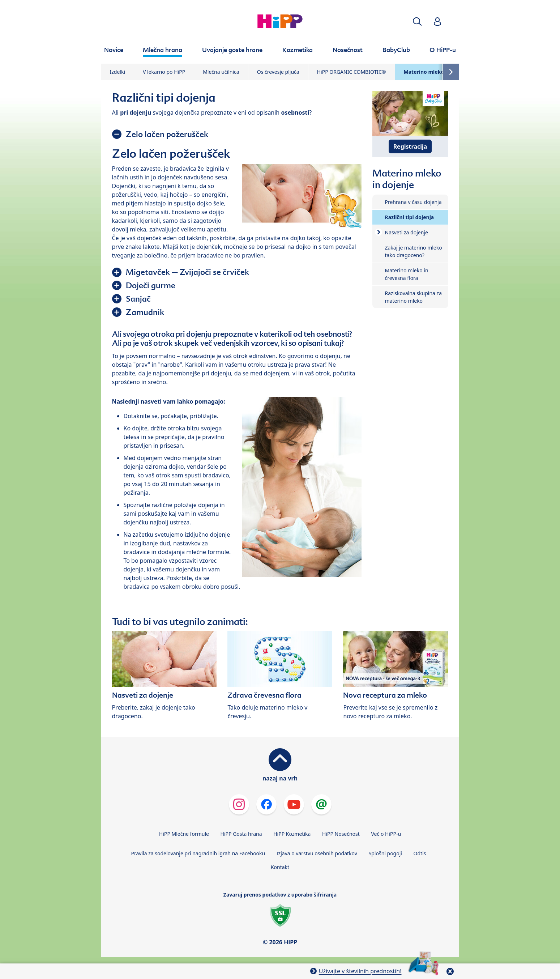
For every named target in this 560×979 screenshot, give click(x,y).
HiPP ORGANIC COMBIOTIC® (352, 72)
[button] (417, 22)
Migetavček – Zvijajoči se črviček (187, 272)
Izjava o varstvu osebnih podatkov (317, 853)
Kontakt (280, 867)
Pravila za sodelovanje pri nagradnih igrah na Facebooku (198, 853)
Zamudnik (145, 312)
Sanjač (138, 299)
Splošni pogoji (385, 853)
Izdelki (118, 72)
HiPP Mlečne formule (184, 834)
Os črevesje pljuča (278, 72)
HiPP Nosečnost (341, 834)
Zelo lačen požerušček (167, 134)
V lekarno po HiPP (164, 72)
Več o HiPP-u (386, 834)
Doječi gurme (151, 285)
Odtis (420, 853)
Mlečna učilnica (221, 72)
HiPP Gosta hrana (241, 834)
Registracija (410, 146)
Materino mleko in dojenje (437, 72)
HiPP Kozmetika (292, 834)
